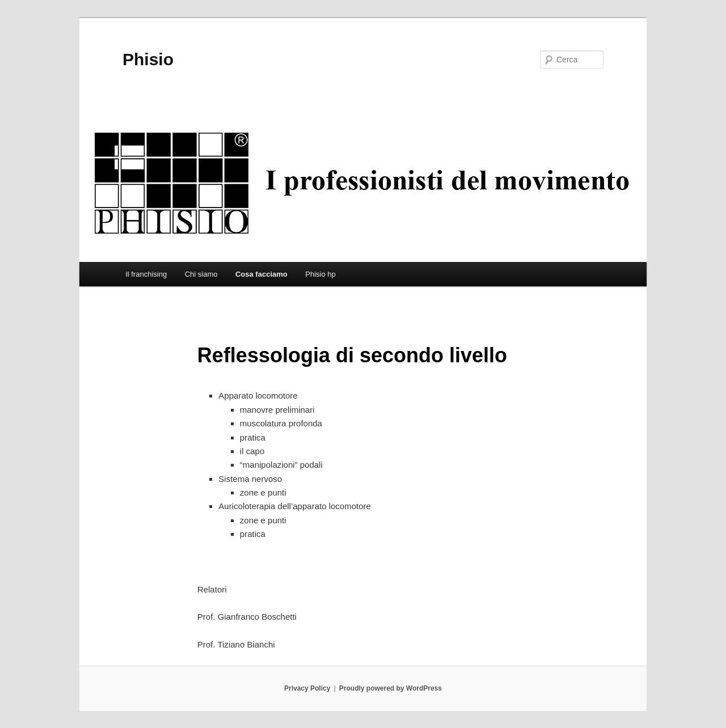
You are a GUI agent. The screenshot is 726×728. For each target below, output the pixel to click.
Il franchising (146, 274)
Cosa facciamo (261, 274)
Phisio (148, 59)
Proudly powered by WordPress (391, 688)
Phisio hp (320, 274)
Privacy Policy (307, 688)
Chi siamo (201, 274)
